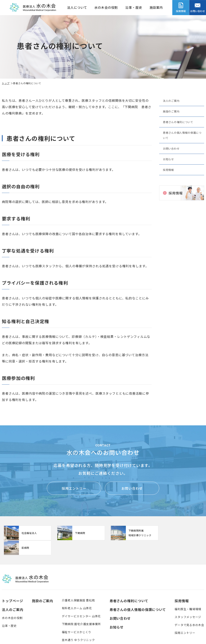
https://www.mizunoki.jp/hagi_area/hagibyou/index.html (180, 533)
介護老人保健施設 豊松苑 (78, 585)
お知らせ (168, 159)
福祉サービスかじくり (77, 617)
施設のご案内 (171, 111)
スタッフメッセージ (188, 602)
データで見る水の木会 (189, 610)
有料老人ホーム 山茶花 (77, 593)
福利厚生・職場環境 (188, 594)
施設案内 (156, 7)
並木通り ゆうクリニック (78, 625)
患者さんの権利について (178, 122)
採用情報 (168, 170)
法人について (77, 7)
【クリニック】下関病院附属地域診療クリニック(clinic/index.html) (128, 533)
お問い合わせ (171, 148)
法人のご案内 (171, 101)
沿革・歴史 (134, 7)
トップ (6, 83)
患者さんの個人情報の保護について (182, 135)
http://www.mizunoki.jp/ (26, 533)
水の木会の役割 (106, 7)
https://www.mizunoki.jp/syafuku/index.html (77, 533)
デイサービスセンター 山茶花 (81, 601)
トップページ (12, 586)
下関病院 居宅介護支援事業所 (81, 609)
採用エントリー (74, 488)
